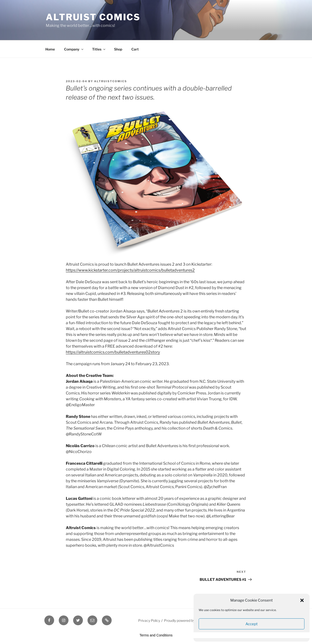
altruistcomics (111, 81)
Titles (99, 49)
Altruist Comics (93, 17)
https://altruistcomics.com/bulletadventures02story (113, 352)
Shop (118, 49)
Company (74, 49)
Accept (252, 624)
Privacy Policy (149, 620)
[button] (302, 600)
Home (50, 49)
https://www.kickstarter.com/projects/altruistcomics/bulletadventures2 (130, 270)
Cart (135, 49)
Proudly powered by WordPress (189, 620)
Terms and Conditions (156, 635)
